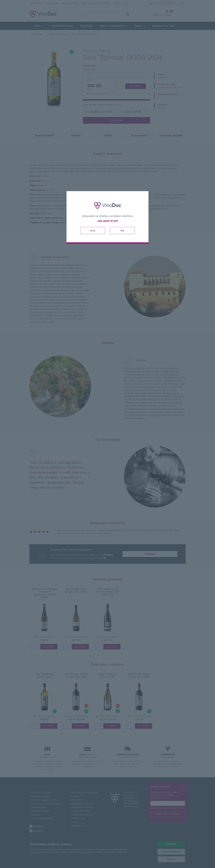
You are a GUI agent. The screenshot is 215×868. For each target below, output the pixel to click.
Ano (93, 230)
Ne (122, 230)
